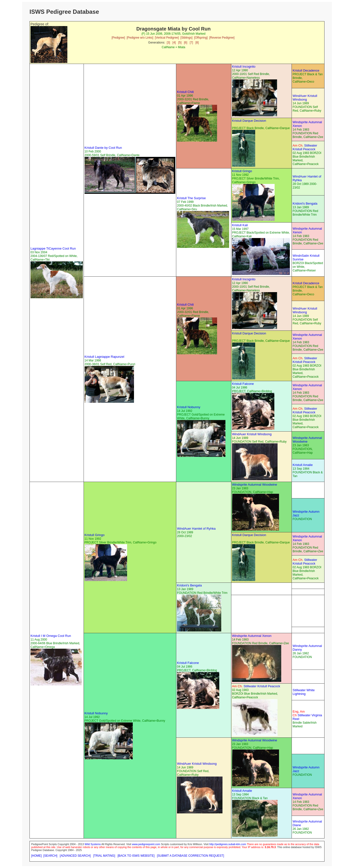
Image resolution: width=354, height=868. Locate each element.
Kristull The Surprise (191, 198)
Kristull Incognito (244, 67)
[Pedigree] (118, 38)
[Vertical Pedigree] (167, 38)
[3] (168, 43)
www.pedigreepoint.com (146, 844)
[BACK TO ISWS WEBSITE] (136, 856)
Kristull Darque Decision (249, 121)
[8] (197, 43)
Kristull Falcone (243, 384)
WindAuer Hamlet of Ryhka (196, 529)
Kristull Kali (240, 225)
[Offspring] (201, 38)
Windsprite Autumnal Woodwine (307, 440)
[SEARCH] (50, 856)
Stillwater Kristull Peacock (305, 147)
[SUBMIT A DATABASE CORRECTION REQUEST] (191, 856)
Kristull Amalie (303, 465)
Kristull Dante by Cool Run (103, 148)
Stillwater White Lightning (304, 692)
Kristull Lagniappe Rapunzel (104, 357)
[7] (191, 43)
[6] (185, 43)
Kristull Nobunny (189, 407)
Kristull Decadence (306, 70)
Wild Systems (93, 844)
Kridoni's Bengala (305, 203)
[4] (174, 43)
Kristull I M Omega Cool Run (51, 636)
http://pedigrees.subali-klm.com (228, 844)
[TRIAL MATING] (104, 856)
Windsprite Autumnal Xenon (252, 636)
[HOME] (37, 856)
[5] (180, 43)
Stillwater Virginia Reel (307, 715)
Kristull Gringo (242, 171)
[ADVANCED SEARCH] (75, 856)
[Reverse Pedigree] (222, 38)
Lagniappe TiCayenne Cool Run (53, 248)
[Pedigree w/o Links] (140, 38)
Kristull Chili (185, 92)
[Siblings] (186, 38)
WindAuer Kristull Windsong (305, 98)
